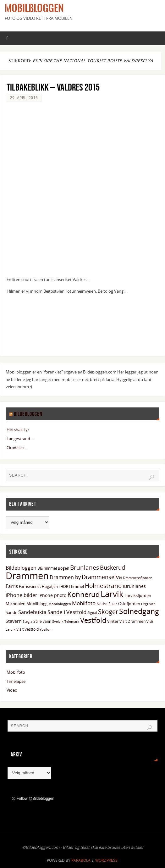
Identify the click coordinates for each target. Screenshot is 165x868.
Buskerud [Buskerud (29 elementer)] (113, 567)
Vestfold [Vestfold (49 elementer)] (93, 620)
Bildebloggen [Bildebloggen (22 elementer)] (21, 568)
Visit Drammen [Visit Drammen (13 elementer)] (132, 621)
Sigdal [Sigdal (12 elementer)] (92, 613)
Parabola (81, 860)
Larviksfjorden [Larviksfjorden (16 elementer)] (138, 595)
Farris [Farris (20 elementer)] (12, 586)
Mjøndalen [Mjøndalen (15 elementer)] (15, 604)
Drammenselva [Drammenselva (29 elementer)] (102, 577)
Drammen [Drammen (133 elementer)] (27, 576)
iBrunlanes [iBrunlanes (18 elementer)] (134, 586)
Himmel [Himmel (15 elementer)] (77, 586)
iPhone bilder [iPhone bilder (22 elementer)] (22, 595)
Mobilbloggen (34, 8)
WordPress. (107, 860)
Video (12, 690)
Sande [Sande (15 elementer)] (11, 612)
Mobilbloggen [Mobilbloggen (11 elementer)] (60, 604)
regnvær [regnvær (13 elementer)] (148, 604)
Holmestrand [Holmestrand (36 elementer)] (103, 586)
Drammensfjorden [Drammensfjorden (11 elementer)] (138, 578)
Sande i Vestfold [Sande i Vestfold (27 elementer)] (67, 612)
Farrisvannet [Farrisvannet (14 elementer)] (30, 586)
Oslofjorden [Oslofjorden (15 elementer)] (129, 604)
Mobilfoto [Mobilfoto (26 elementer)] (84, 603)
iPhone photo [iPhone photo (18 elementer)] (52, 595)
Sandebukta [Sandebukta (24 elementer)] (32, 612)
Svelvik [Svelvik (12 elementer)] (58, 621)
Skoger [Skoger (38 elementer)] (108, 612)
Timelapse (16, 681)
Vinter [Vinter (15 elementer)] (113, 621)
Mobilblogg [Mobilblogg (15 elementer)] (37, 604)
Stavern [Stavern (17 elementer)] (14, 621)
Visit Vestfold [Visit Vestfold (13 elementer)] (27, 629)
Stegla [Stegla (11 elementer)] (27, 622)
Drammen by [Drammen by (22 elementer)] (65, 577)
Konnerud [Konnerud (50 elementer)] (83, 594)
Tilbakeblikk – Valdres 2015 (53, 87)
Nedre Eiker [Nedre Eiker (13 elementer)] (107, 604)
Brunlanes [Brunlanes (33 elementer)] (85, 567)
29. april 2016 (24, 98)
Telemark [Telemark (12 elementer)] (72, 621)
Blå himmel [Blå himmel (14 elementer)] (47, 568)
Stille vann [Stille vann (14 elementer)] (42, 621)
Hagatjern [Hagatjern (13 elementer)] (51, 586)
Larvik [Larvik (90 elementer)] (112, 594)
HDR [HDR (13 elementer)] (64, 586)
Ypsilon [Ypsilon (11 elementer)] (46, 629)
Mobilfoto (16, 672)
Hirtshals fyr (18, 429)
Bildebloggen (28, 414)
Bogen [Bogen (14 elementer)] (63, 568)
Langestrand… (20, 439)
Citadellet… (17, 448)
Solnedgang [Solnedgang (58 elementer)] (139, 611)
